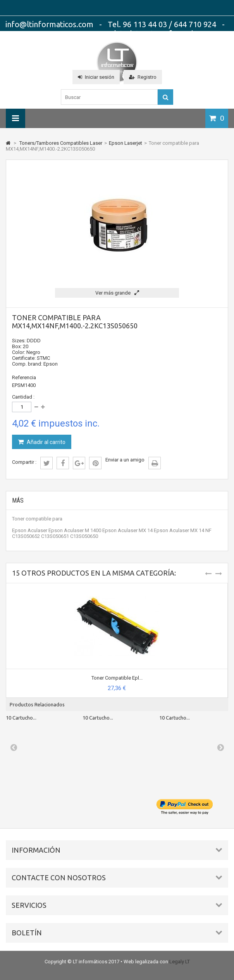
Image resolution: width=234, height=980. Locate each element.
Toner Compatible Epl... (117, 678)
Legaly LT (180, 962)
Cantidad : (23, 397)
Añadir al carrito (46, 442)
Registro (143, 77)
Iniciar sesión (96, 77)
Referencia (24, 377)
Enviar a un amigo (125, 460)
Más (18, 500)
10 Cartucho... (21, 718)
